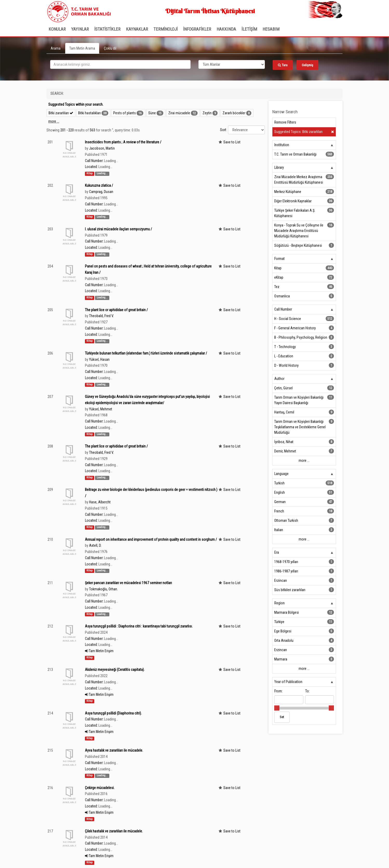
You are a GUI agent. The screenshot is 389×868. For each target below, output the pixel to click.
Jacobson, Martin (102, 148)
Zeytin (207, 113)
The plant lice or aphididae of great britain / (116, 310)
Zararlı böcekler (234, 113)
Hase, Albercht (100, 502)
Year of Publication (288, 682)
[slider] (277, 708)
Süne (152, 113)
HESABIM (271, 29)
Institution (282, 145)
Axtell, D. (95, 545)
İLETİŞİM (249, 29)
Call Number (283, 309)
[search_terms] (120, 64)
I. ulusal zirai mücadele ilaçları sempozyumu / (118, 229)
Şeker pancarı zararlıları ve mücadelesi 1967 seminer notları (128, 583)
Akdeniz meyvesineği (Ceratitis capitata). (115, 670)
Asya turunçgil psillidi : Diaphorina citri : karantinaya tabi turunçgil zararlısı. (139, 626)
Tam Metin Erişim (99, 651)
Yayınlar (80, 29)
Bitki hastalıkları (89, 113)
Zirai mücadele (179, 113)
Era (277, 552)
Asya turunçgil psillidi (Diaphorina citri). (113, 713)
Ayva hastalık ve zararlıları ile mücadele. (114, 750)
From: (278, 691)
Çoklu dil (110, 48)
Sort (223, 130)
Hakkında (226, 29)
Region (279, 603)
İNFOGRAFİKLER (197, 29)
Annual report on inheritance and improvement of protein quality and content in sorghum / (151, 539)
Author (279, 379)
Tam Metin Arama (82, 48)
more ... (54, 121)
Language (281, 474)
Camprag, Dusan (101, 192)
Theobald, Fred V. (101, 316)
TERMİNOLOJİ (166, 29)
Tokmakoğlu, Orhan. (103, 589)
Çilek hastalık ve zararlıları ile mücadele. (114, 831)
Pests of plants (125, 113)
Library (279, 168)
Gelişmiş (307, 65)
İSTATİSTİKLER (107, 29)
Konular (57, 29)
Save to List (232, 142)
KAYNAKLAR (137, 29)
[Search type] (232, 64)
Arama (56, 48)
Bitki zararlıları (61, 113)
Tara (283, 65)
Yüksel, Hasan (99, 359)
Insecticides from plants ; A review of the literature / (123, 142)
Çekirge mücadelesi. (100, 788)
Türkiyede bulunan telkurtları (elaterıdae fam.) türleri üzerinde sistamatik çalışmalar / (146, 353)
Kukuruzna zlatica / (99, 185)
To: (307, 691)
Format (279, 259)
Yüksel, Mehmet (101, 409)
